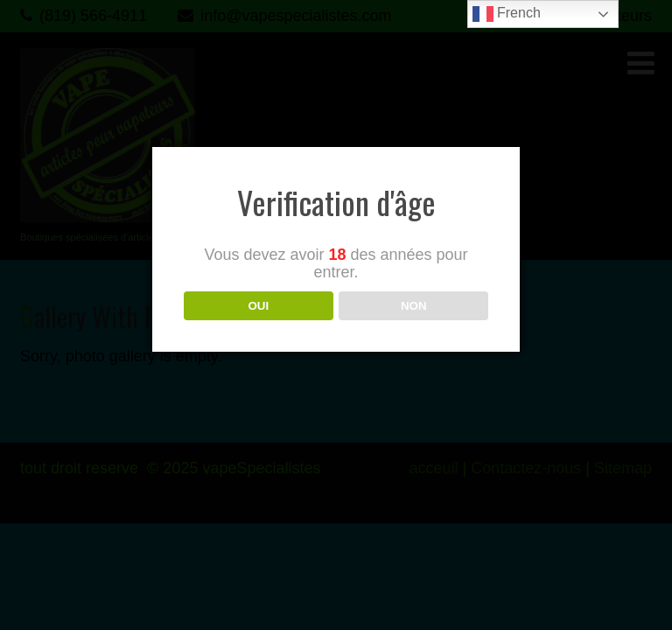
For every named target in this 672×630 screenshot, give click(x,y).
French (507, 14)
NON (414, 306)
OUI (258, 306)
